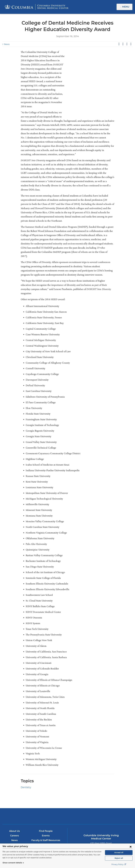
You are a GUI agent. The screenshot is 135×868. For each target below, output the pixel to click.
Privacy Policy (119, 864)
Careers (14, 806)
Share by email (131, 44)
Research (14, 825)
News (6, 44)
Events (46, 806)
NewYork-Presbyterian (89, 789)
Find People (46, 802)
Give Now (46, 816)
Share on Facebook (119, 44)
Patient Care (14, 820)
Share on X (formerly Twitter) (123, 44)
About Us (15, 802)
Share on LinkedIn (127, 44)
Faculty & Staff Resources (46, 811)
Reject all (119, 858)
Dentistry (25, 758)
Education (14, 816)
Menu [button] (126, 7)
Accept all (119, 852)
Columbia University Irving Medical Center (46, 787)
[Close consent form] (131, 847)
